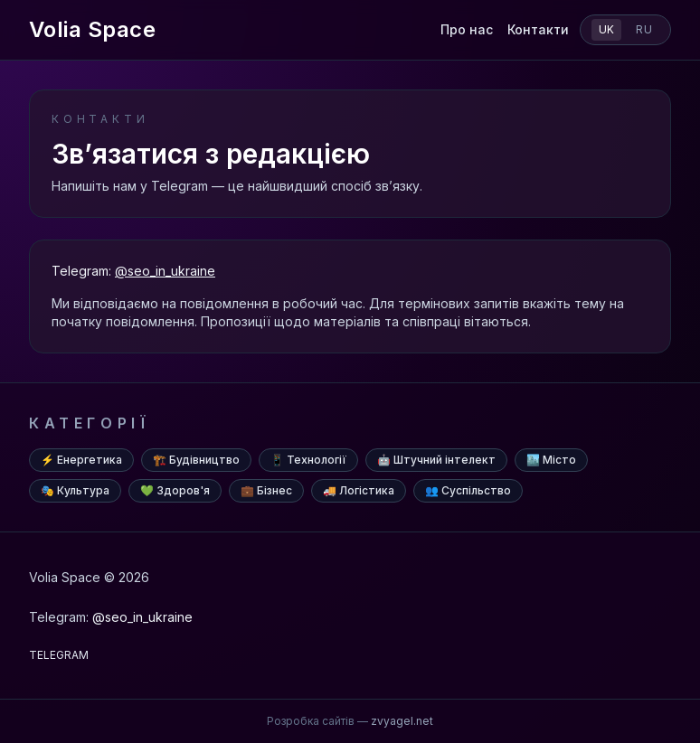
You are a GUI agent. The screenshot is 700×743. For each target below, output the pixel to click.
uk (607, 29)
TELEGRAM (59, 655)
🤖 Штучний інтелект (436, 460)
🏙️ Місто (551, 460)
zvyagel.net (402, 721)
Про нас (467, 29)
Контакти (538, 29)
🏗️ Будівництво (196, 460)
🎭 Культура (75, 490)
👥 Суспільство (468, 490)
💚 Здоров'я (175, 490)
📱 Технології (308, 460)
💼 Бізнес (266, 490)
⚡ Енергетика (81, 460)
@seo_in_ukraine (165, 271)
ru (644, 29)
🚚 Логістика (359, 490)
